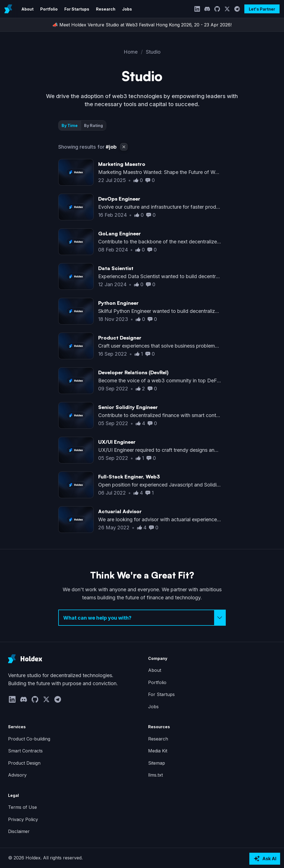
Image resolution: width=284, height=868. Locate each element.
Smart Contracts (25, 751)
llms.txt (155, 775)
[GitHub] (217, 9)
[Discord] (207, 9)
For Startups (77, 9)
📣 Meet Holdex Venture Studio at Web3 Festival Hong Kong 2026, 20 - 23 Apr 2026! (142, 25)
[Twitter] (227, 9)
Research (106, 9)
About (27, 9)
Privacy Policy (23, 819)
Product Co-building (29, 739)
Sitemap (157, 763)
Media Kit (158, 751)
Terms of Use (22, 807)
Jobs (127, 9)
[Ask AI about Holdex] (265, 859)
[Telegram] (237, 9)
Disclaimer (19, 831)
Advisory (17, 775)
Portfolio (49, 9)
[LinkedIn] (197, 9)
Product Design (24, 763)
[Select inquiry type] (142, 618)
